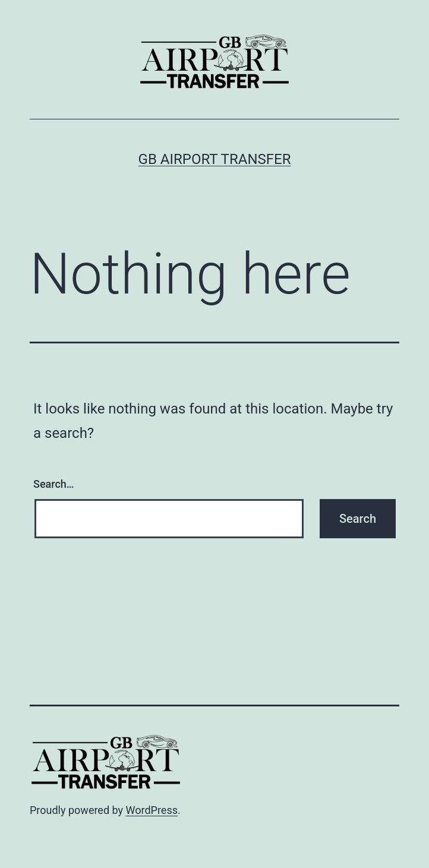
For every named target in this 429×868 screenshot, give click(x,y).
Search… (54, 484)
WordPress (152, 810)
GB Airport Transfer (215, 159)
